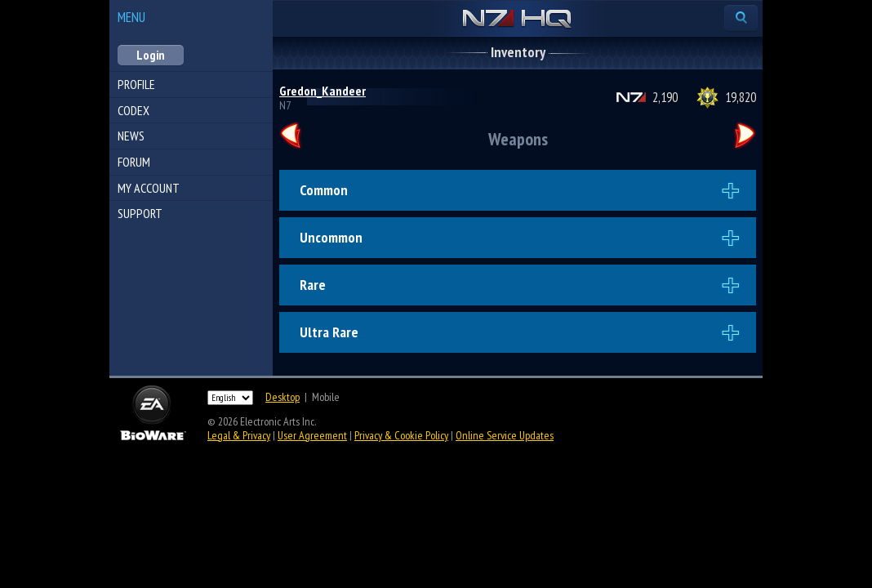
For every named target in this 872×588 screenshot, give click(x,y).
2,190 (665, 97)
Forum (134, 162)
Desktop (283, 397)
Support (140, 213)
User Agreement (312, 435)
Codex (133, 110)
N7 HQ (517, 20)
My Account (149, 188)
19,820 (741, 97)
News (131, 136)
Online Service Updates (505, 435)
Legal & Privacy (239, 435)
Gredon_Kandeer (323, 91)
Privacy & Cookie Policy (401, 435)
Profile (136, 84)
